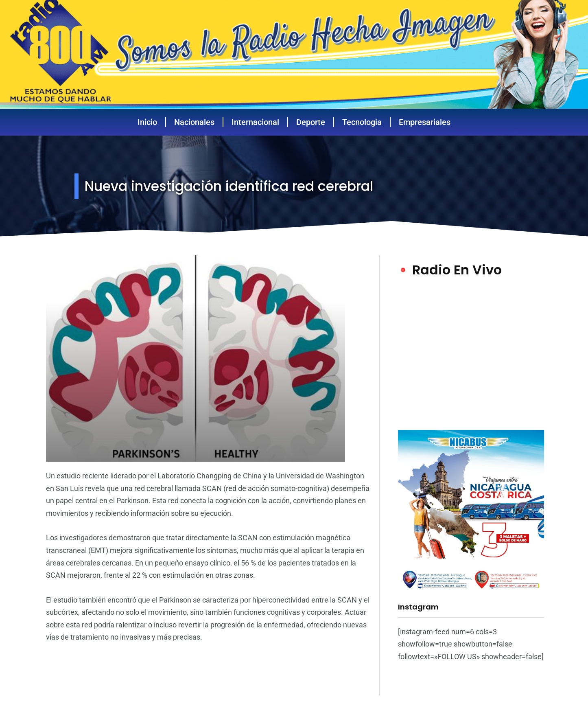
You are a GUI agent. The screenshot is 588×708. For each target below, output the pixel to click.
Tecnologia (362, 122)
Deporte (311, 122)
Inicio (147, 122)
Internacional (255, 122)
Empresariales (425, 122)
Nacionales (194, 122)
